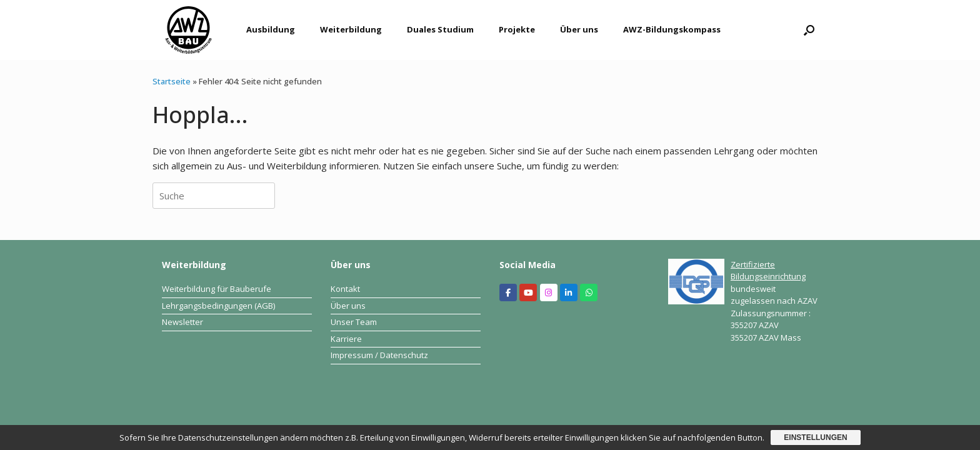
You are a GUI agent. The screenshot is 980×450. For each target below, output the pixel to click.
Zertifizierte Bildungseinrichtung (768, 271)
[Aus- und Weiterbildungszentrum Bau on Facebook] (508, 292)
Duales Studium (440, 29)
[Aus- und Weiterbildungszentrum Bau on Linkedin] (569, 292)
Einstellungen (815, 437)
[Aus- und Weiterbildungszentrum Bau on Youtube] (528, 292)
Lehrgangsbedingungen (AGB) (218, 306)
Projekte (517, 29)
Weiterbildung (351, 29)
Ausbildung (271, 29)
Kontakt (345, 289)
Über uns (579, 29)
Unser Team (354, 322)
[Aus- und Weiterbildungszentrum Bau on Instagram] (549, 292)
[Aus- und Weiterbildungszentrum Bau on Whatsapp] (589, 292)
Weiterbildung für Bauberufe (217, 289)
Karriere (346, 339)
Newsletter (182, 322)
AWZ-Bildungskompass (672, 29)
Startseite (172, 81)
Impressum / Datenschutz (379, 355)
